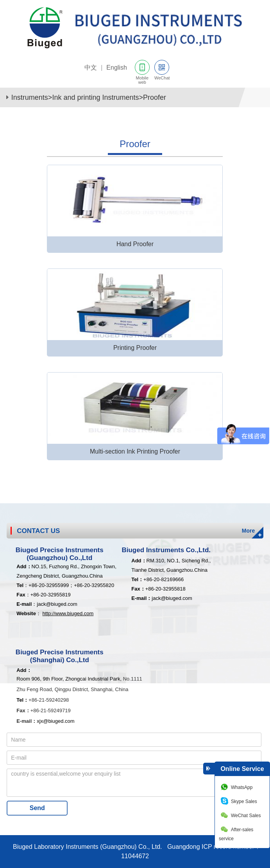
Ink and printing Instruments (95, 97)
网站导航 (258, 69)
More (248, 531)
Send (37, 808)
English (116, 68)
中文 (91, 68)
